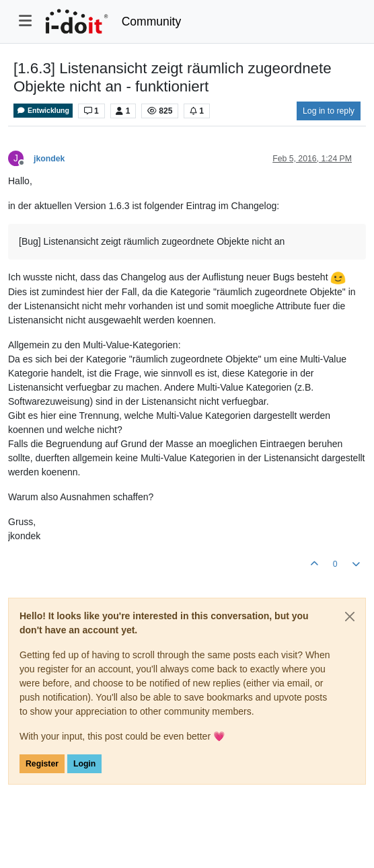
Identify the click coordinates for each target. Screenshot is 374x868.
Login (84, 764)
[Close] (350, 617)
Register (42, 764)
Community (152, 22)
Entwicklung (43, 111)
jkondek (49, 159)
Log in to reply (329, 111)
